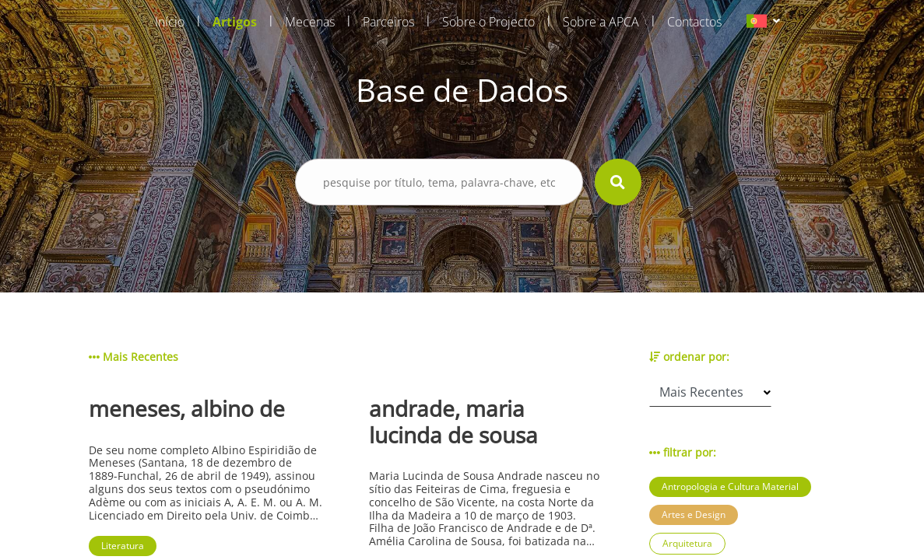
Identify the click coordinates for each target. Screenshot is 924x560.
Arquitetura (687, 543)
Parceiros (388, 22)
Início (170, 22)
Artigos (235, 22)
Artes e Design (694, 514)
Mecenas (310, 22)
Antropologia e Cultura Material (730, 486)
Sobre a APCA (601, 22)
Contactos (694, 22)
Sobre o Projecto (488, 22)
